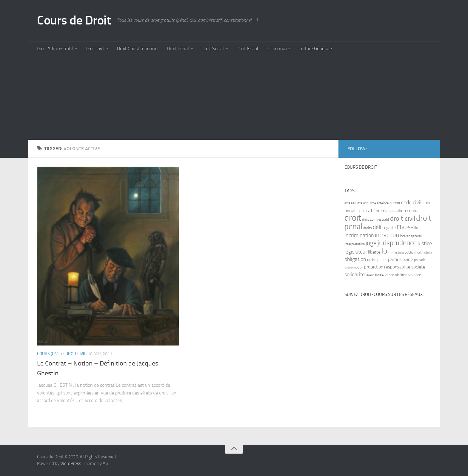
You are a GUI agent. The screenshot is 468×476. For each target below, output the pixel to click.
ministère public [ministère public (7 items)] (401, 252)
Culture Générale (315, 49)
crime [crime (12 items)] (412, 211)
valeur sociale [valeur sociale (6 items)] (375, 275)
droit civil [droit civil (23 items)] (403, 219)
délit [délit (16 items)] (378, 227)
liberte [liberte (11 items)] (374, 252)
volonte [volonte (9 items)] (415, 275)
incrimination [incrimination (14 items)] (359, 235)
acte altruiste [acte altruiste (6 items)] (353, 203)
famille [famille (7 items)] (413, 228)
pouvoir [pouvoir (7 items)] (419, 260)
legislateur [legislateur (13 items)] (356, 252)
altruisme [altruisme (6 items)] (370, 203)
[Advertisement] (207, 98)
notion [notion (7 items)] (427, 252)
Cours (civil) (49, 354)
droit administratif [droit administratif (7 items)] (376, 219)
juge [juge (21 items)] (371, 243)
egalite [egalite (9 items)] (390, 228)
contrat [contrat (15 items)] (364, 211)
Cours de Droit (74, 20)
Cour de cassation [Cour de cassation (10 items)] (390, 211)
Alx (106, 463)
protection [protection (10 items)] (374, 267)
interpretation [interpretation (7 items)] (355, 244)
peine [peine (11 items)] (408, 260)
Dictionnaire (278, 49)
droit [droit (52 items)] (353, 218)
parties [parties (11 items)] (395, 260)
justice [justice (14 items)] (425, 244)
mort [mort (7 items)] (418, 252)
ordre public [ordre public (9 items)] (377, 260)
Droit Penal (178, 49)
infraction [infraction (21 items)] (387, 235)
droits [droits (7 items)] (368, 228)
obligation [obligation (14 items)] (355, 259)
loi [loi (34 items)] (385, 251)
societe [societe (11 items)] (418, 267)
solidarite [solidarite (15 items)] (355, 274)
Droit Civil (95, 49)
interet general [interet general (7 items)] (411, 236)
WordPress (71, 463)
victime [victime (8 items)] (401, 275)
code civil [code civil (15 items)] (411, 202)
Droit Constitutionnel (138, 49)
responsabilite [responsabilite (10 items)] (397, 267)
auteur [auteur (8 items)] (395, 203)
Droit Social (213, 49)
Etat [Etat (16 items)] (402, 227)
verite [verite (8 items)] (390, 275)
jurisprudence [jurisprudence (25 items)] (397, 243)
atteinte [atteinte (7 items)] (383, 203)
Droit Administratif (55, 49)
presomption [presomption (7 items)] (354, 267)
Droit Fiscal (247, 49)
